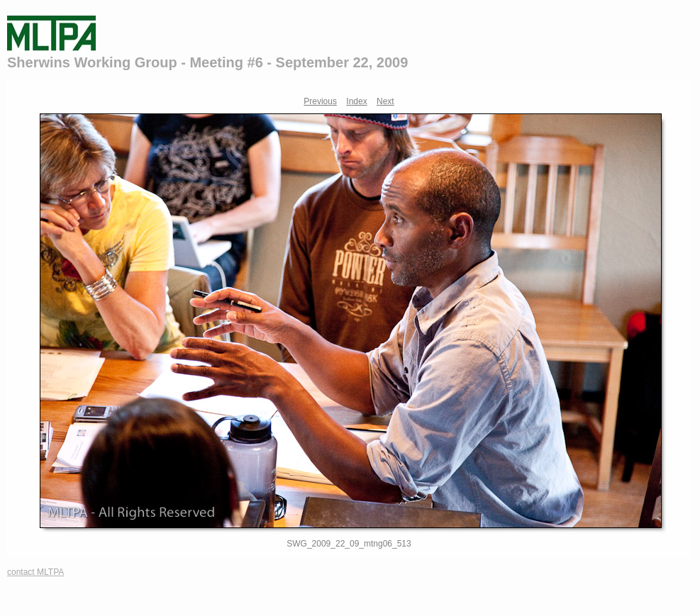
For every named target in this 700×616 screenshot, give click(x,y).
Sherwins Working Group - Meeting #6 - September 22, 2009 (207, 62)
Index (356, 101)
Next (385, 101)
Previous (320, 101)
